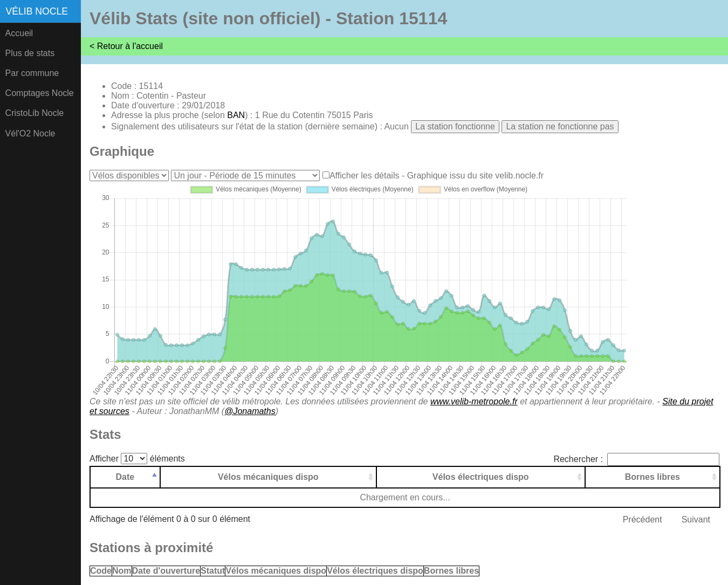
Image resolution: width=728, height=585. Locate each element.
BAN (236, 115)
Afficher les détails (365, 175)
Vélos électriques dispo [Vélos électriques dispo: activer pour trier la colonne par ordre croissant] (481, 477)
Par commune (32, 73)
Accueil (19, 33)
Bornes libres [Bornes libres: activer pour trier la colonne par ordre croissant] (653, 477)
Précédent (643, 519)
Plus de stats (30, 53)
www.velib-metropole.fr (474, 401)
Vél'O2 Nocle (30, 133)
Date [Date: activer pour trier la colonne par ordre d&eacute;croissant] (125, 477)
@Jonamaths (250, 411)
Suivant (696, 519)
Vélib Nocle (37, 11)
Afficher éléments (137, 459)
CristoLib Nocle (35, 113)
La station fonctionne (455, 126)
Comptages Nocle (40, 93)
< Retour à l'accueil (126, 46)
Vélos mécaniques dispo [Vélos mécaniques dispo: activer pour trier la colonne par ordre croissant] (268, 477)
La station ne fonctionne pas (560, 126)
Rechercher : (636, 459)
